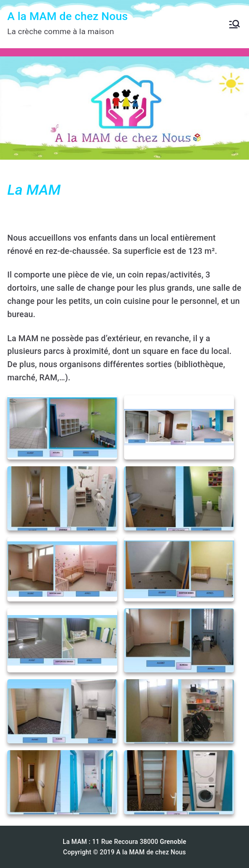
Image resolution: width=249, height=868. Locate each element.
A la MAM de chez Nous (67, 16)
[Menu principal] (234, 24)
